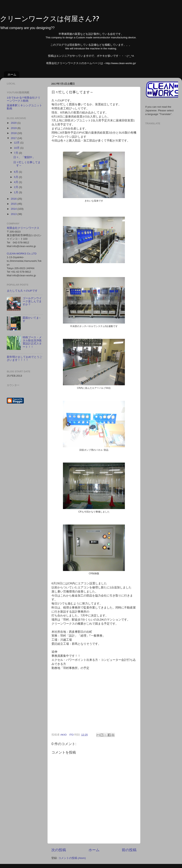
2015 (14, 204)
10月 (17, 148)
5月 (16, 177)
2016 (14, 199)
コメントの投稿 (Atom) (72, 858)
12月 (17, 143)
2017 (14, 138)
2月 (16, 187)
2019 (14, 128)
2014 (14, 209)
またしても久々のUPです (22, 291)
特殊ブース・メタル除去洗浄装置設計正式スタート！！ (32, 342)
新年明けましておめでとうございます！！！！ (24, 358)
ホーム (12, 74)
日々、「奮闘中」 (24, 157)
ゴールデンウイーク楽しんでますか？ (32, 301)
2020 (14, 123)
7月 (16, 153)
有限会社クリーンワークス (23, 228)
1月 (16, 192)
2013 (14, 214)
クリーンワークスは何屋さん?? (50, 18)
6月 (16, 172)
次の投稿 (59, 850)
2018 (14, 133)
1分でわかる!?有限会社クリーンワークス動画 (24, 99)
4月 (16, 182)
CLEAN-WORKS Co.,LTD (22, 254)
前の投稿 (129, 850)
